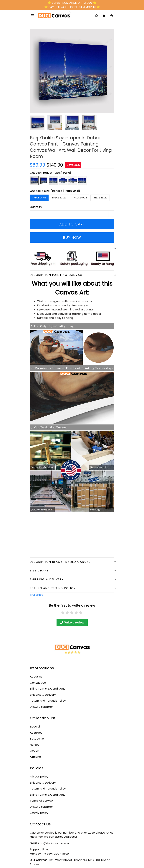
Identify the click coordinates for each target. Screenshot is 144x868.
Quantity (36, 207)
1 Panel (66, 173)
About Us (36, 676)
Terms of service (41, 801)
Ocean (34, 751)
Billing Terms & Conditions (48, 689)
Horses (35, 745)
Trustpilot (36, 595)
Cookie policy (39, 813)
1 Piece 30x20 (59, 198)
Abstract (36, 733)
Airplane (35, 757)
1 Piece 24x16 (72, 191)
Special (35, 726)
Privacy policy (39, 776)
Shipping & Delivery (43, 695)
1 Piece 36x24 (80, 198)
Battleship (37, 739)
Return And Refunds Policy (48, 701)
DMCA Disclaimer (41, 707)
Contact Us (38, 683)
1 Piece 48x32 (100, 198)
